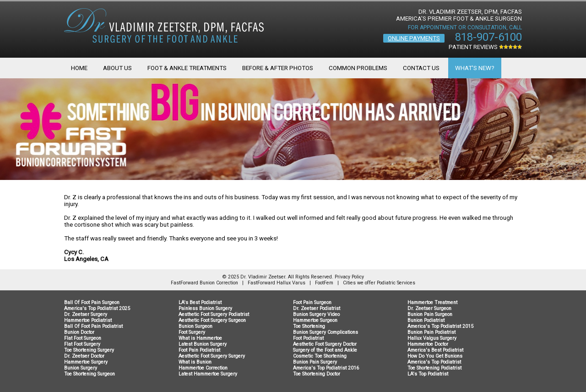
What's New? (475, 68)
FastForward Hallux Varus (277, 283)
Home (79, 68)
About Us (117, 68)
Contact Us (421, 68)
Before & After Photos (278, 68)
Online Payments (414, 38)
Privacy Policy (349, 277)
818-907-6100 (488, 37)
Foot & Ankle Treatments (187, 68)
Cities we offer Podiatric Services (379, 283)
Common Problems (358, 68)
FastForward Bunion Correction (204, 283)
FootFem (324, 283)
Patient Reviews (485, 47)
